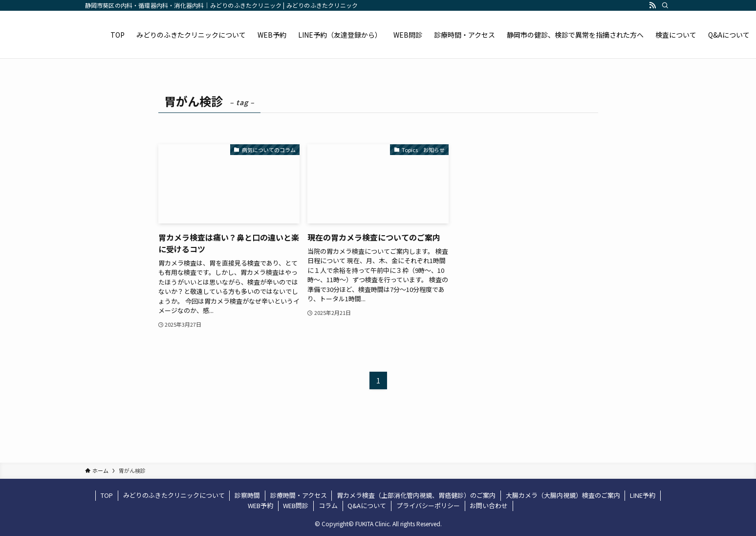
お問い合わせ (489, 505)
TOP (107, 495)
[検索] (665, 5)
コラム (328, 505)
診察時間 (247, 495)
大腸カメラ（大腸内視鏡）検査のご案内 (563, 495)
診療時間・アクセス (299, 495)
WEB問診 (296, 505)
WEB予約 (260, 505)
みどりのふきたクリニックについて (174, 495)
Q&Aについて (367, 505)
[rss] (652, 5)
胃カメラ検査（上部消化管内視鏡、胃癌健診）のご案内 (416, 495)
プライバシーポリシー (428, 505)
